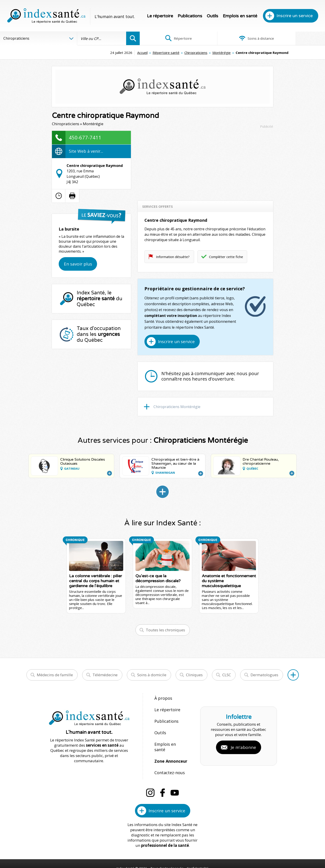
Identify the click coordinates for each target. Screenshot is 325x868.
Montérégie (185, 53)
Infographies (294, 38)
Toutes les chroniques (165, 630)
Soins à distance (232, 38)
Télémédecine (105, 675)
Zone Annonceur (170, 747)
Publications (190, 16)
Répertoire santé (129, 53)
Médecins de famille (55, 675)
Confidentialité (198, 850)
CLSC (227, 675)
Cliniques (194, 675)
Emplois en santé (240, 16)
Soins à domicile (152, 675)
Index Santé (125, 850)
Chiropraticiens (159, 53)
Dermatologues (264, 675)
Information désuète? (173, 257)
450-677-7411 (85, 137)
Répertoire (170, 38)
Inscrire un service (295, 16)
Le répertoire (160, 16)
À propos (162, 698)
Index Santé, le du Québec (100, 299)
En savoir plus (78, 264)
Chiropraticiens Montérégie (177, 407)
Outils (212, 16)
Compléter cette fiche (226, 257)
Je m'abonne (243, 739)
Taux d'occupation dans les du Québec (99, 334)
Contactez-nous (168, 756)
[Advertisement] (205, 162)
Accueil (106, 53)
